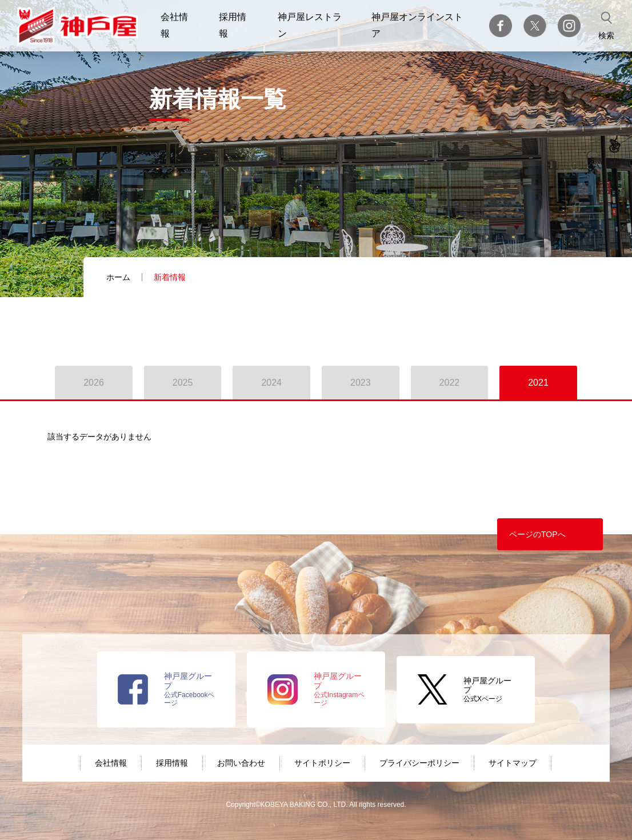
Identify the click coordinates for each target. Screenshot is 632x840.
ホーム (118, 277)
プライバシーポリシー (419, 763)
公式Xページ (487, 690)
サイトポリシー (322, 763)
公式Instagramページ (339, 689)
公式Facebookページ (189, 689)
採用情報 (172, 763)
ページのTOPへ (537, 534)
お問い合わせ (241, 763)
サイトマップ (513, 763)
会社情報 (111, 763)
